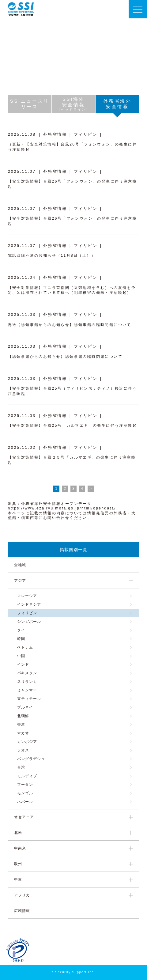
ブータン (25, 785)
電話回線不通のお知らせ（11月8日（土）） (52, 255)
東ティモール (29, 699)
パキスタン (27, 673)
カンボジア (27, 742)
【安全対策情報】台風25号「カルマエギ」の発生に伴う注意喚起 (72, 426)
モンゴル (25, 793)
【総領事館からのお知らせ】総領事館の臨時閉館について (65, 357)
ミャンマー (27, 690)
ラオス (23, 750)
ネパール (25, 802)
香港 (21, 725)
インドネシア (29, 604)
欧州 (18, 864)
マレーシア (27, 596)
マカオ (23, 733)
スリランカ (27, 682)
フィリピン (27, 613)
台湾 (21, 767)
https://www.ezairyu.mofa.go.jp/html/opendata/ (62, 508)
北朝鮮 (23, 716)
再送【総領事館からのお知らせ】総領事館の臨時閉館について (70, 325)
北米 (18, 833)
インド (23, 664)
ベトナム (25, 647)
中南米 (20, 848)
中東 (18, 880)
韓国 (21, 639)
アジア (20, 581)
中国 (21, 656)
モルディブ (27, 776)
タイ (21, 630)
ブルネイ (25, 707)
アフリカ (22, 895)
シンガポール (29, 622)
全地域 (20, 565)
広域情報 (22, 911)
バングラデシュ (31, 759)
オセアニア (24, 817)
